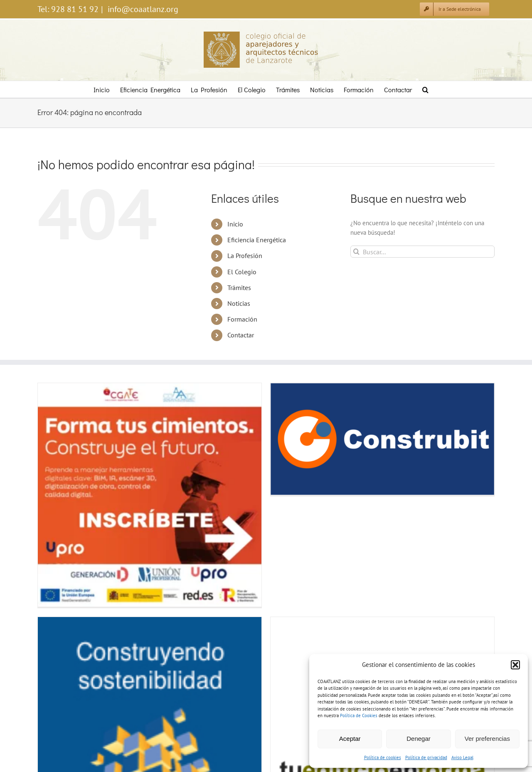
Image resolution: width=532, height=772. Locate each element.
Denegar (419, 739)
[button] (515, 665)
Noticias (239, 303)
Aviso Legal (462, 757)
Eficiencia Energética (257, 240)
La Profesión (245, 256)
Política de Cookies (359, 715)
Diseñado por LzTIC (266, 749)
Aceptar (350, 739)
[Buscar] (356, 252)
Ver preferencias (487, 739)
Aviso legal (49, 729)
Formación (242, 319)
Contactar (241, 335)
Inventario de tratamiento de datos (191, 729)
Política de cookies (383, 757)
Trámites (239, 288)
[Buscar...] (422, 252)
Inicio (235, 224)
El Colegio (242, 272)
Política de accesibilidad (255, 729)
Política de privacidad (426, 757)
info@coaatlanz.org (142, 9)
